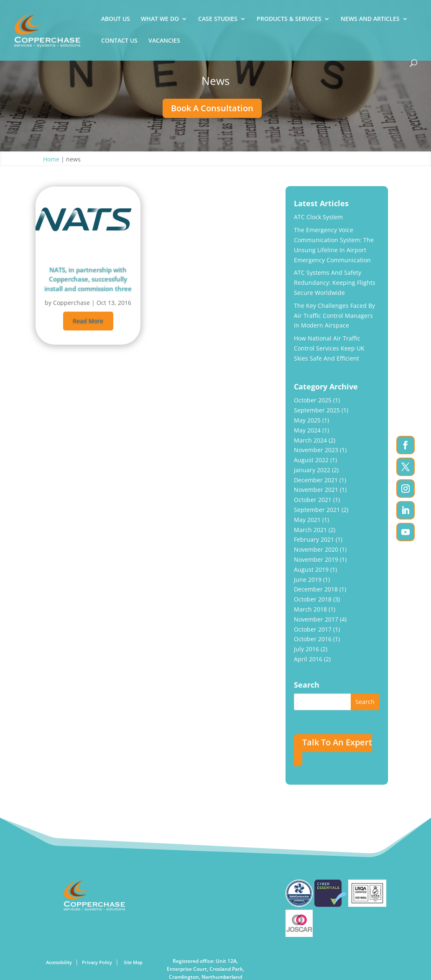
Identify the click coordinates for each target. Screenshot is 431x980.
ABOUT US (116, 19)
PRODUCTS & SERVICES (289, 19)
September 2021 (317, 510)
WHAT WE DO (160, 19)
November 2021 (316, 490)
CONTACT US (119, 41)
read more (88, 321)
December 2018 (316, 589)
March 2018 (310, 609)
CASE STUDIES (218, 19)
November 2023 (316, 450)
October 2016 (313, 639)
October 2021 (313, 500)
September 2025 (317, 410)
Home (51, 159)
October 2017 (313, 629)
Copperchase (71, 303)
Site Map (133, 962)
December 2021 (316, 480)
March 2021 (310, 530)
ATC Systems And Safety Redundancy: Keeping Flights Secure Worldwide (335, 283)
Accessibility (59, 962)
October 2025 (313, 400)
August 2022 (311, 460)
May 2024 (307, 430)
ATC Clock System (318, 217)
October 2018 (313, 599)
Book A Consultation (212, 108)
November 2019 (316, 559)
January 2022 (312, 470)
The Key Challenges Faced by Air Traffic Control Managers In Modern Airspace (334, 316)
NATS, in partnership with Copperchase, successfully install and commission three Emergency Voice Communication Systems (88, 279)
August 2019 (311, 569)
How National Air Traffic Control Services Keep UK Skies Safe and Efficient (329, 348)
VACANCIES (164, 41)
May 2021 (307, 520)
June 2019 (308, 580)
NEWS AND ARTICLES (370, 19)
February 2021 (314, 539)
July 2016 (306, 649)
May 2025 (307, 420)
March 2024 (310, 440)
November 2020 (316, 549)
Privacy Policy (97, 962)
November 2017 (316, 619)
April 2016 (308, 659)
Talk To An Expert (337, 742)
